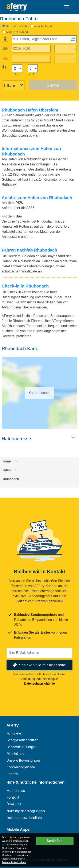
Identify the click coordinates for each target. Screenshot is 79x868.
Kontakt (13, 797)
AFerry (13, 725)
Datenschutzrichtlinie (40, 684)
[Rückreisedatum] (31, 59)
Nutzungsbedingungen (26, 811)
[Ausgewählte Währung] (14, 86)
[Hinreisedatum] (31, 49)
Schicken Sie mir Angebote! (39, 665)
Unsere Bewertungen (24, 760)
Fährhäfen (15, 754)
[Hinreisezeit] (65, 49)
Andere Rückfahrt (17, 32)
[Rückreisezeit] (65, 59)
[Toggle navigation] (67, 7)
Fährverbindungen (22, 747)
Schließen (55, 841)
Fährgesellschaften (23, 740)
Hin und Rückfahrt (17, 26)
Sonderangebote (21, 767)
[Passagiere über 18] (17, 68)
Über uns (14, 804)
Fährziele (14, 733)
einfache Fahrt (43, 26)
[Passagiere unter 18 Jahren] (33, 68)
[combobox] (44, 39)
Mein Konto (16, 791)
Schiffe (12, 774)
